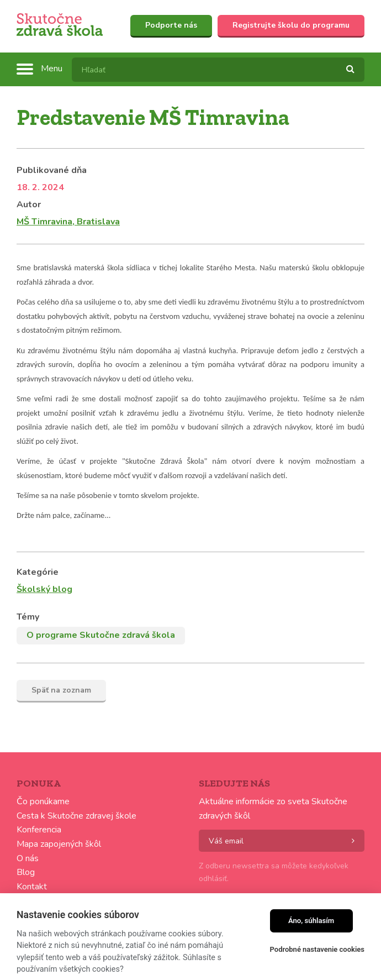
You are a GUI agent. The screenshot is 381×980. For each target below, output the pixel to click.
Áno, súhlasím (311, 921)
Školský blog (44, 589)
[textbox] (218, 70)
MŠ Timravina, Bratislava (68, 222)
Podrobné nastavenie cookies (317, 949)
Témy (28, 617)
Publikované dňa (52, 170)
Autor (29, 205)
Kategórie (38, 572)
